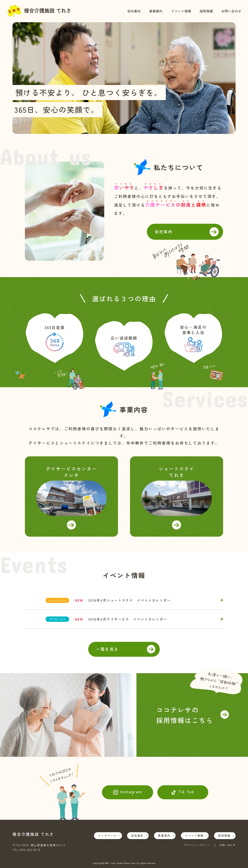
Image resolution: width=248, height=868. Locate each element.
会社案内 (134, 11)
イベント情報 (181, 11)
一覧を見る (107, 649)
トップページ (107, 835)
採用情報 (206, 11)
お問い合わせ (231, 11)
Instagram (131, 791)
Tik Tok (186, 791)
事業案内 (156, 11)
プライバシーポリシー (197, 845)
